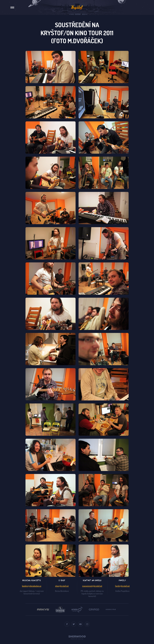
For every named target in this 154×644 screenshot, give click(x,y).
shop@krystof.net (62, 586)
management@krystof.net (92, 586)
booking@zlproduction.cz (32, 586)
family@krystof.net (122, 586)
